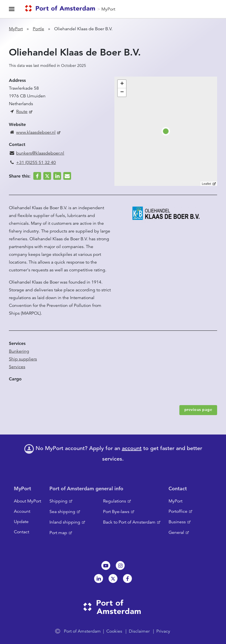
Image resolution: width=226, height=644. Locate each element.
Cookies (114, 631)
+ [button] (122, 84)
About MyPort (27, 501)
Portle (38, 29)
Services (17, 367)
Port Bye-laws (116, 512)
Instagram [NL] (120, 565)
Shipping (58, 501)
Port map (58, 533)
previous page (198, 410)
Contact (22, 532)
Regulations (115, 501)
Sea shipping (62, 512)
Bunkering (19, 351)
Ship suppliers (23, 359)
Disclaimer (139, 631)
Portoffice (178, 511)
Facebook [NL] (127, 579)
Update (21, 522)
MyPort (108, 9)
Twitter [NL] (113, 579)
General (176, 532)
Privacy (163, 631)
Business (177, 522)
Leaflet (206, 184)
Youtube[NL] (106, 565)
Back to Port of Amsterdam (129, 522)
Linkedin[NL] (99, 579)
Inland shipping (65, 522)
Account (22, 511)
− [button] (122, 92)
